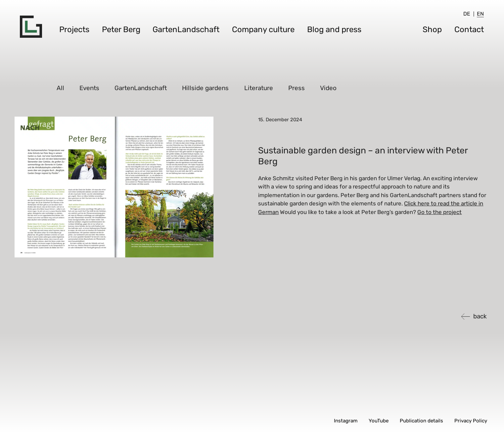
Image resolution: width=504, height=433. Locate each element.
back (480, 316)
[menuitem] (467, 14)
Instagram (346, 421)
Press (297, 88)
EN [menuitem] (480, 14)
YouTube (379, 421)
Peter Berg (121, 29)
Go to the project (439, 212)
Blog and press (334, 29)
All (60, 88)
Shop (432, 29)
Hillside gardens (206, 88)
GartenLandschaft (186, 29)
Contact (469, 29)
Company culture (263, 29)
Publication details (421, 421)
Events (90, 88)
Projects (74, 29)
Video (329, 88)
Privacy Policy (471, 421)
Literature (259, 88)
